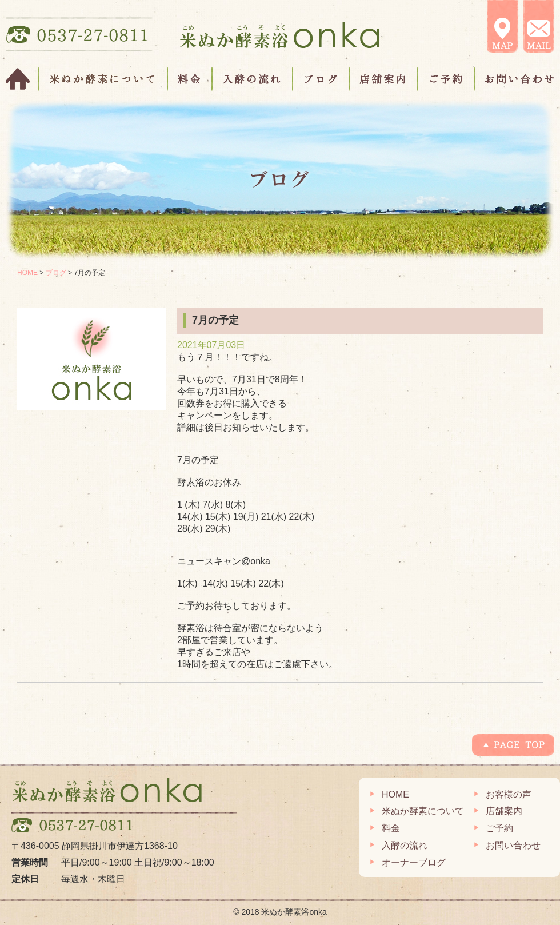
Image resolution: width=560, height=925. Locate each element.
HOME (23, 79)
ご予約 (447, 79)
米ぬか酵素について (104, 79)
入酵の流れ (253, 79)
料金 (190, 79)
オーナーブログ (414, 862)
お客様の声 (509, 794)
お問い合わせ (514, 79)
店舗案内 (384, 79)
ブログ (321, 79)
